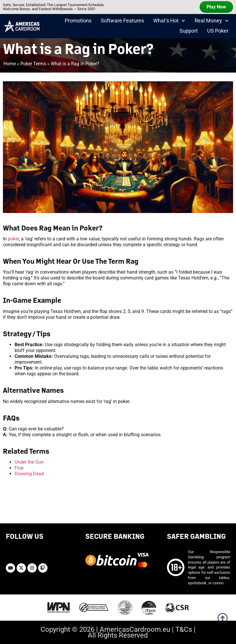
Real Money (212, 21)
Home (10, 64)
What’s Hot (169, 21)
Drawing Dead (29, 474)
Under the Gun (29, 462)
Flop (19, 468)
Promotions (78, 21)
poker (13, 239)
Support (189, 31)
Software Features (122, 21)
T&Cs (184, 629)
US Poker (218, 31)
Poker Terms (33, 64)
